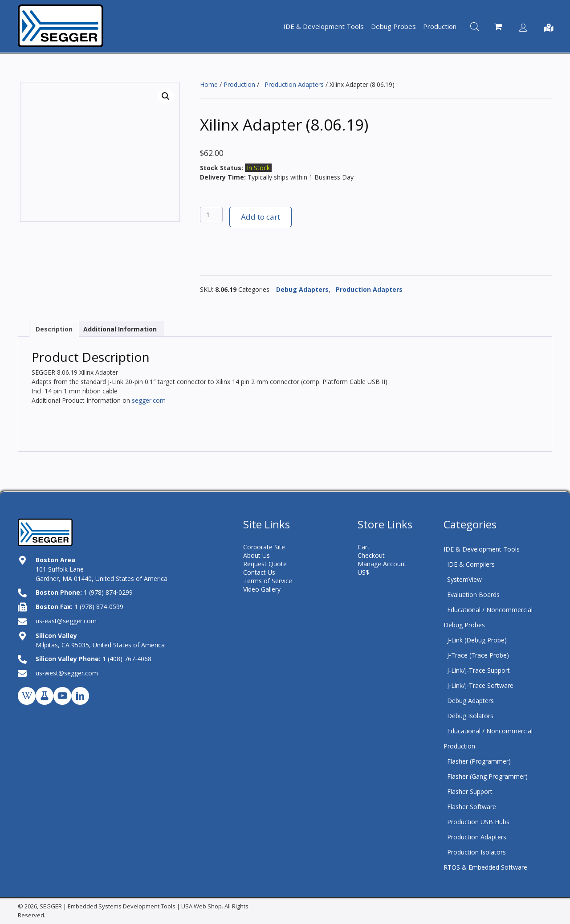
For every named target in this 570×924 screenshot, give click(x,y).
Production (239, 84)
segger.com (149, 400)
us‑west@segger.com (67, 673)
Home (209, 84)
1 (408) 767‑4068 (127, 659)
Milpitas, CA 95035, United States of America (100, 645)
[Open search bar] (475, 26)
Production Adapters (292, 84)
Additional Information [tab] (120, 329)
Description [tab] (54, 329)
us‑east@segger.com (66, 621)
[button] (166, 96)
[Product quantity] (211, 215)
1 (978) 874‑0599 (99, 607)
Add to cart (261, 217)
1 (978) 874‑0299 (108, 592)
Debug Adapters (301, 289)
